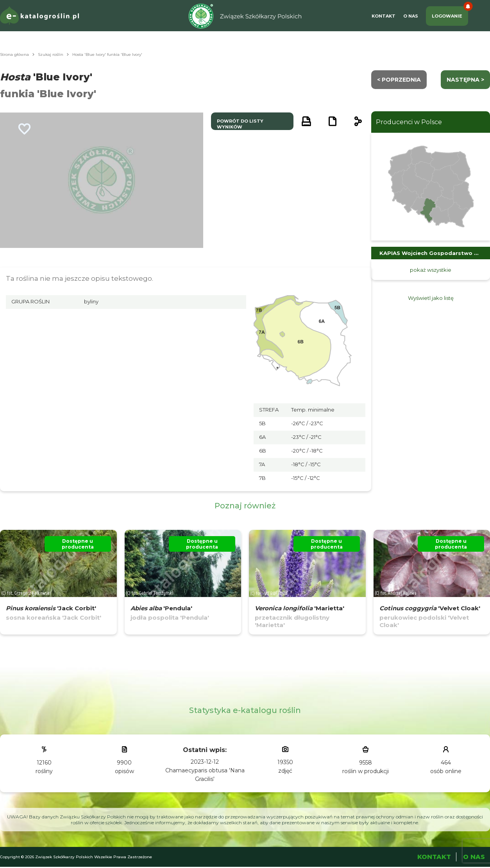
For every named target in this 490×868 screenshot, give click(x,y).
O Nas (411, 16)
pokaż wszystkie (431, 270)
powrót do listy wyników (240, 124)
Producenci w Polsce (409, 122)
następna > (465, 80)
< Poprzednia (399, 80)
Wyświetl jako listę (431, 298)
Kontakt (384, 16)
